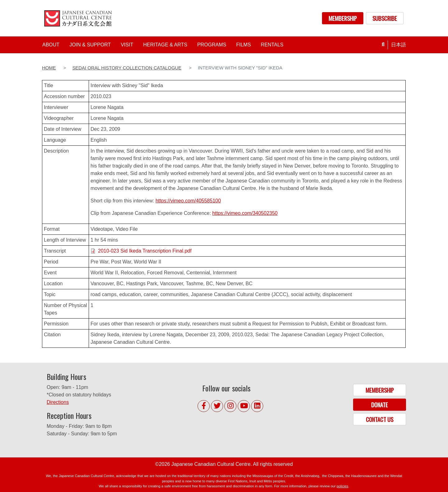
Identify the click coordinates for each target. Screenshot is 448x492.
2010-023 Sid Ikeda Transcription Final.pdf (145, 251)
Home (49, 68)
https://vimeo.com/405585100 (188, 201)
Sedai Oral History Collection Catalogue (127, 68)
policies (342, 486)
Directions (58, 402)
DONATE (380, 405)
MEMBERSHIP (343, 18)
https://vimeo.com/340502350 (245, 213)
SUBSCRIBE (385, 18)
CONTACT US (380, 419)
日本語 (399, 45)
